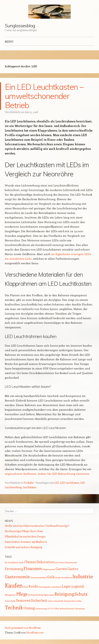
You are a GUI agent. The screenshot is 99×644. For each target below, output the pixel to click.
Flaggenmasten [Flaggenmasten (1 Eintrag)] (49, 569)
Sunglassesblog (20, 26)
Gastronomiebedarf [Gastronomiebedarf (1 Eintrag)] (38, 577)
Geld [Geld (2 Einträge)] (51, 577)
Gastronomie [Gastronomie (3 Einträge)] (17, 577)
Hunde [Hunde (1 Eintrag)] (58, 577)
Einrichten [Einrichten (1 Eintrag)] (60, 562)
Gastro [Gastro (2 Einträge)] (73, 569)
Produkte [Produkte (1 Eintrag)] (32, 595)
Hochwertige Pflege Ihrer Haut (24, 531)
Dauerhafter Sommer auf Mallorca (26, 542)
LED (57, 483)
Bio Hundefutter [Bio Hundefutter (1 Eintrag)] (12, 562)
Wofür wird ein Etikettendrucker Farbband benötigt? (37, 526)
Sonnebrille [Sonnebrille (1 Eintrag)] (58, 601)
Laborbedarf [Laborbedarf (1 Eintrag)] (56, 587)
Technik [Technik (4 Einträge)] (14, 607)
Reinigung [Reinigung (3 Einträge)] (64, 594)
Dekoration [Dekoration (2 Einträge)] (45, 562)
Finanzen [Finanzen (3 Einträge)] (33, 568)
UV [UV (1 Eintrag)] (49, 609)
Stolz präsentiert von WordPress (23, 628)
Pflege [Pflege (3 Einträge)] (22, 594)
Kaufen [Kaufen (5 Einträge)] (14, 585)
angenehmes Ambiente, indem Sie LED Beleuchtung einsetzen (47, 474)
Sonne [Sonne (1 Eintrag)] (51, 601)
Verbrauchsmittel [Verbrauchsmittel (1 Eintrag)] (67, 609)
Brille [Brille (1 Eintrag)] (21, 562)
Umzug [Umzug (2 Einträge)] (29, 608)
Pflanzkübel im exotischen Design (25, 536)
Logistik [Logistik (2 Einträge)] (78, 586)
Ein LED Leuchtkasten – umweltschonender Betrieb (44, 96)
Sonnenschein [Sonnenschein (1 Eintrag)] (70, 601)
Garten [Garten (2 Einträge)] (61, 569)
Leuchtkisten (30, 487)
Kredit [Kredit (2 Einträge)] (34, 586)
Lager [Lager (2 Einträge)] (66, 586)
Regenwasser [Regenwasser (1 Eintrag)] (49, 595)
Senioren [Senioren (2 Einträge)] (23, 600)
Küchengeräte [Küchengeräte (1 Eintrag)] (45, 587)
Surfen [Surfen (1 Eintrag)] (79, 601)
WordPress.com (35, 632)
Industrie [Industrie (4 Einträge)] (83, 576)
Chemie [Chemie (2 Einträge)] (30, 562)
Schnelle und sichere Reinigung (24, 547)
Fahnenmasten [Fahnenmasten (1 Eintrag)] (71, 562)
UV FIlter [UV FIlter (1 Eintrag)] (55, 609)
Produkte (28, 483)
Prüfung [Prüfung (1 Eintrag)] (40, 595)
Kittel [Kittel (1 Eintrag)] (26, 587)
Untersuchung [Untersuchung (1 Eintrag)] (41, 609)
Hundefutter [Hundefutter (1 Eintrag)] (67, 577)
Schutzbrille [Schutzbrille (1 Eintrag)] (10, 601)
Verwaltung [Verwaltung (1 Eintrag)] (80, 609)
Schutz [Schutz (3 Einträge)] (81, 594)
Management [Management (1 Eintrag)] (10, 595)
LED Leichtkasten (70, 483)
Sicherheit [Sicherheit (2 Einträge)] (39, 600)
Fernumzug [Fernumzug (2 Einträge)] (14, 569)
